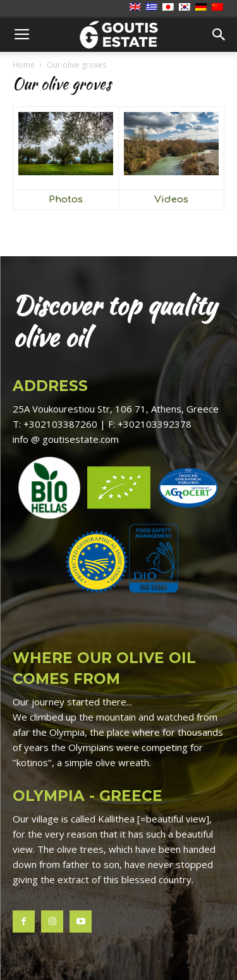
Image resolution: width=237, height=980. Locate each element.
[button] (219, 35)
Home (24, 65)
